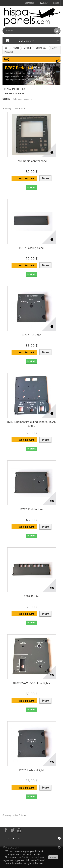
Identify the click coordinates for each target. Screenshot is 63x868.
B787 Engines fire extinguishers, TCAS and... (32, 424)
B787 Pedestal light (31, 770)
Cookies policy (29, 857)
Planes (16, 48)
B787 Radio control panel (31, 161)
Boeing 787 (41, 48)
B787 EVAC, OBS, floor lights (32, 683)
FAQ (6, 59)
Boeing (27, 48)
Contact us (29, 3)
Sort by (6, 99)
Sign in (56, 3)
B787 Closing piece (31, 248)
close (53, 857)
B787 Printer (31, 596)
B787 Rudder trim (31, 509)
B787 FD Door (31, 335)
